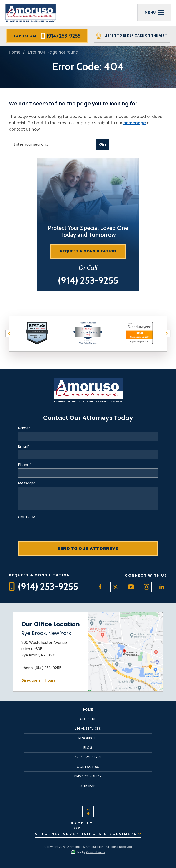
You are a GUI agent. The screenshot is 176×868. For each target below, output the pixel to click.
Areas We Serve (88, 757)
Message (27, 483)
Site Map (88, 786)
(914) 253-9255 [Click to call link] (48, 668)
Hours (50, 680)
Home (15, 52)
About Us (88, 719)
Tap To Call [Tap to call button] (47, 36)
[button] (9, 334)
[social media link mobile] (100, 587)
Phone (25, 465)
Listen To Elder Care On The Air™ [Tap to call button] (132, 36)
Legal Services (88, 729)
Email (24, 446)
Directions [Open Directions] (31, 680)
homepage (135, 123)
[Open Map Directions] (125, 615)
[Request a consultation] (88, 251)
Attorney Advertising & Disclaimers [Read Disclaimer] (86, 834)
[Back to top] (88, 811)
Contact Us (88, 767)
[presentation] (53, 529)
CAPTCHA (27, 517)
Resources (88, 738)
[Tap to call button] (88, 280)
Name (24, 428)
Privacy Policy (88, 776)
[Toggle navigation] (154, 12)
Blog (88, 748)
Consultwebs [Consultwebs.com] (96, 852)
